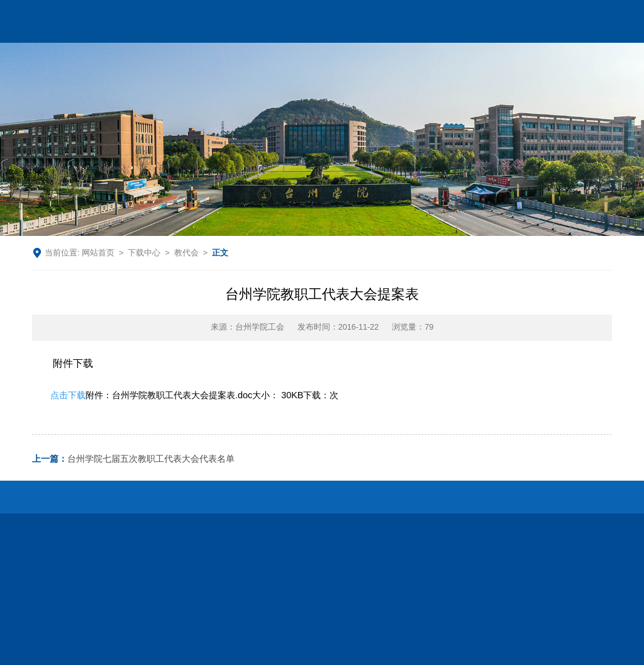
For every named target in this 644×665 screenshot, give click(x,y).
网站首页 (98, 253)
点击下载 (68, 395)
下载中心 (144, 253)
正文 (220, 253)
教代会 (186, 253)
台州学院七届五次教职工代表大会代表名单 (133, 459)
